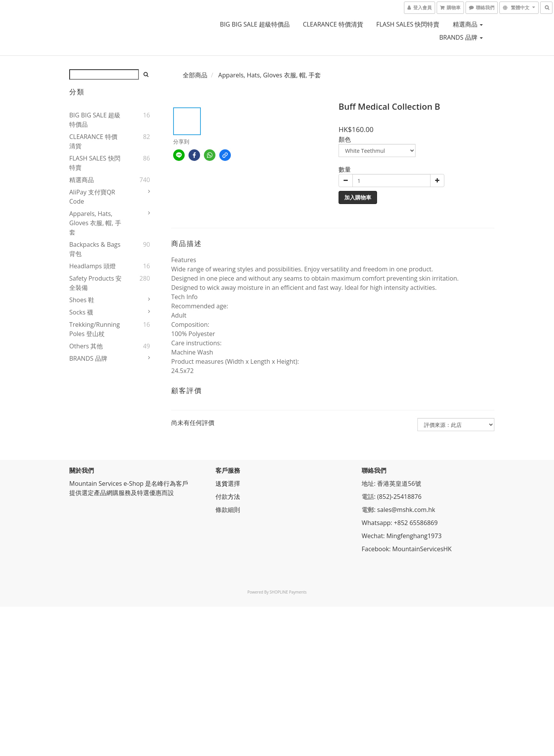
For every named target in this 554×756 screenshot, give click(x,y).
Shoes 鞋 (82, 300)
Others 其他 (86, 346)
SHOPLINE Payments (288, 592)
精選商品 (468, 24)
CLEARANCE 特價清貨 (333, 24)
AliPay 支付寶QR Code (92, 197)
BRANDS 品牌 (461, 37)
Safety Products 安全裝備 (95, 283)
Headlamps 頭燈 (93, 266)
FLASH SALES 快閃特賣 (408, 24)
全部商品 (195, 75)
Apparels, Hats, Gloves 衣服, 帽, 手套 (95, 223)
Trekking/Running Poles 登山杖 (94, 329)
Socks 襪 (81, 312)
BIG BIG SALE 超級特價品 (255, 24)
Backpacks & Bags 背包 (95, 249)
